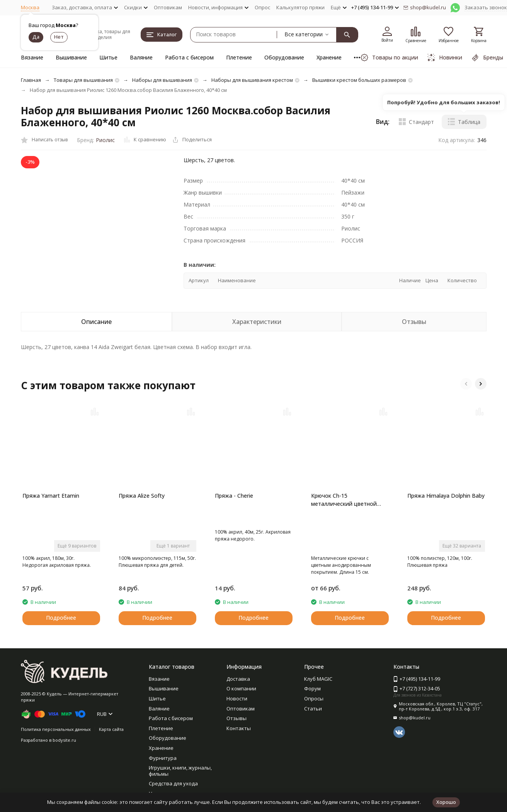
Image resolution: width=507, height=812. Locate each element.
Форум (312, 688)
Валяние (141, 57)
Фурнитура (163, 758)
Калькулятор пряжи (300, 7)
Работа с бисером (189, 57)
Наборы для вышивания (162, 80)
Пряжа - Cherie (234, 496)
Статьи (313, 709)
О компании (241, 688)
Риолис (105, 140)
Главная (31, 80)
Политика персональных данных (56, 729)
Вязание (32, 57)
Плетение (239, 57)
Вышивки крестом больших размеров (359, 80)
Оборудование (284, 57)
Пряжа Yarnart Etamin (51, 496)
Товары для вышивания (83, 80)
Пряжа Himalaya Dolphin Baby (446, 496)
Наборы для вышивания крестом (252, 80)
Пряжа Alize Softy (142, 496)
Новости (237, 698)
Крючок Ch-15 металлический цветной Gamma (344, 500)
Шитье (108, 57)
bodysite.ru (64, 740)
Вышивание (71, 57)
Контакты (239, 728)
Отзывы (236, 718)
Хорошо (446, 802)
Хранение (329, 57)
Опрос (262, 7)
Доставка (238, 679)
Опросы (314, 698)
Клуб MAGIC (318, 679)
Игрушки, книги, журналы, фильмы (180, 771)
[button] (466, 384)
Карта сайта (111, 729)
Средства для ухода (173, 783)
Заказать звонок (486, 7)
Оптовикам (168, 7)
